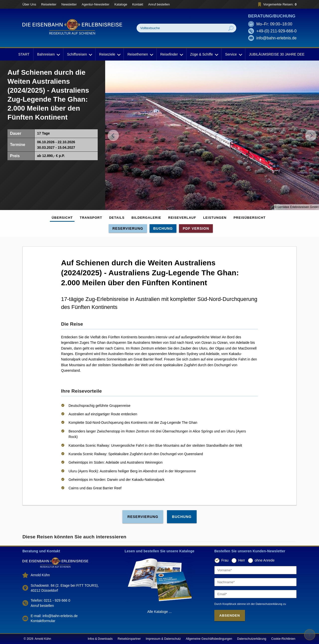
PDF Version (196, 228)
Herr (242, 560)
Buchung (163, 228)
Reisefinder (171, 54)
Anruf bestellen (159, 4)
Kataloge (121, 4)
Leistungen (215, 218)
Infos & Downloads (100, 639)
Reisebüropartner (129, 639)
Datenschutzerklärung (252, 639)
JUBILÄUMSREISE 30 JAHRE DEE (277, 54)
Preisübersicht (250, 218)
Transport (91, 218)
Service (233, 54)
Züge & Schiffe (204, 54)
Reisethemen (140, 54)
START (24, 54)
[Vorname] (255, 570)
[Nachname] (255, 582)
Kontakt (138, 4)
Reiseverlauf (182, 218)
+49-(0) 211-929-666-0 (277, 31)
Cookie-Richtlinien (283, 639)
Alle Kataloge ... (159, 612)
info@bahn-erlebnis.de (277, 38)
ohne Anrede (265, 560)
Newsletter (69, 4)
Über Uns (29, 4)
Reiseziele (110, 54)
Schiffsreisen (79, 54)
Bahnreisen (48, 54)
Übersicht (62, 218)
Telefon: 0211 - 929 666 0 (50, 600)
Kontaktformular (43, 621)
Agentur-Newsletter (96, 4)
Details (117, 218)
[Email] (255, 594)
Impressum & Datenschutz (163, 639)
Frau (225, 560)
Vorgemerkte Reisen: (277, 4)
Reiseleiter (49, 4)
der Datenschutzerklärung (267, 604)
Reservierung (128, 228)
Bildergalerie (146, 218)
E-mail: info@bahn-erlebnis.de (54, 616)
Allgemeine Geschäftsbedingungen (209, 639)
